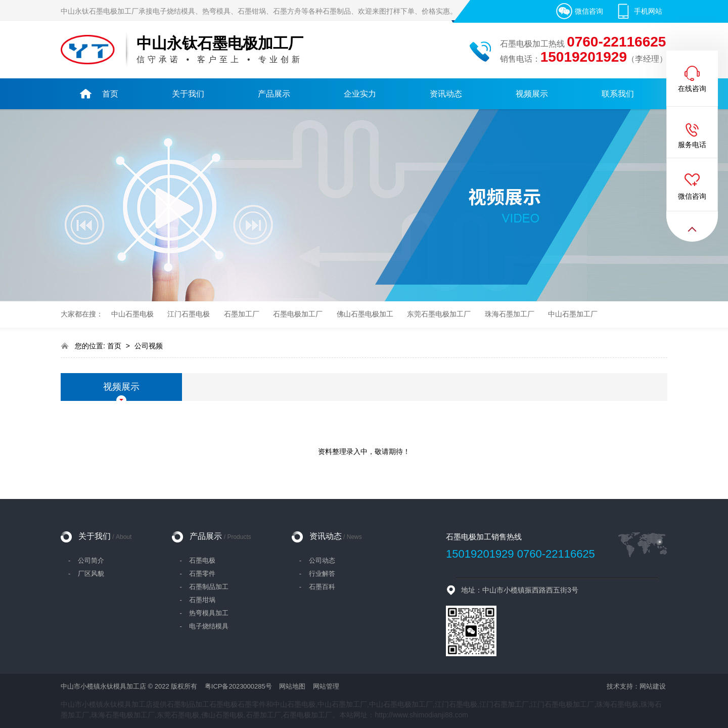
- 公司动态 (317, 560)
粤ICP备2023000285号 (238, 686)
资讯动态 (336, 536)
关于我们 (105, 536)
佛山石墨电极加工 (365, 314)
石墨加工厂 (242, 314)
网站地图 (292, 686)
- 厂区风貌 (86, 574)
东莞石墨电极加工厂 (439, 314)
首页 (115, 346)
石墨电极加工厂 (298, 314)
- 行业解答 (317, 574)
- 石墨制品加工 (204, 587)
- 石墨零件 (197, 574)
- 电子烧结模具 (204, 626)
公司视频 (149, 346)
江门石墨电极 (189, 314)
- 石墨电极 (197, 560)
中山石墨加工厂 (573, 314)
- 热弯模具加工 (204, 613)
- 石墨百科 (317, 587)
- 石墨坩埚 (197, 600)
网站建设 (653, 686)
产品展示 (220, 536)
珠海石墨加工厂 (510, 314)
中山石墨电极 (132, 314)
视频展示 (121, 387)
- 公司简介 (86, 560)
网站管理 (326, 686)
